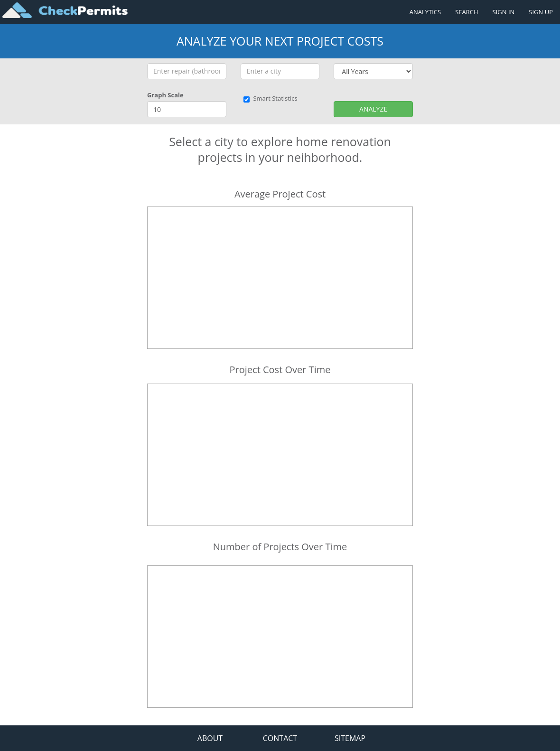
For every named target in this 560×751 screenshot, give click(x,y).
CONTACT (280, 738)
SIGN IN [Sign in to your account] (504, 12)
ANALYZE (373, 109)
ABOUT (210, 738)
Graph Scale (165, 95)
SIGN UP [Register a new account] (541, 12)
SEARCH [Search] (467, 12)
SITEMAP (350, 738)
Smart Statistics (270, 98)
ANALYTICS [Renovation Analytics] (425, 12)
